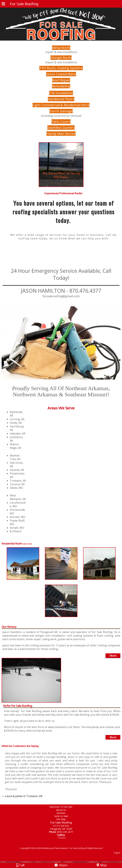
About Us (61, 810)
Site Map (61, 819)
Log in (117, 853)
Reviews (61, 813)
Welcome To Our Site (63, 807)
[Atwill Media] (64, 845)
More (113, 656)
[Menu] (3, 4)
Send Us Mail (61, 816)
